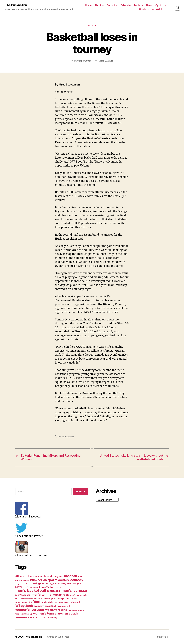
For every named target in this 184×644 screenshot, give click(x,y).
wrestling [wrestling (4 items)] (52, 618)
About (98, 5)
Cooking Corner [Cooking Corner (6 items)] (39, 583)
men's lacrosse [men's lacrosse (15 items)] (74, 591)
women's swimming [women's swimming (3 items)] (24, 614)
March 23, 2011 (106, 61)
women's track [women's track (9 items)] (68, 613)
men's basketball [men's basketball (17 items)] (31, 590)
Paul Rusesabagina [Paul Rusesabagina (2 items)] (26, 599)
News (149, 5)
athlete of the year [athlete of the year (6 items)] (51, 576)
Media (137, 5)
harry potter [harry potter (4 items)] (21, 587)
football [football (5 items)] (71, 584)
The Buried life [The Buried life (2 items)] (63, 602)
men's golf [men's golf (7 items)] (54, 591)
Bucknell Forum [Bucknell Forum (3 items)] (22, 580)
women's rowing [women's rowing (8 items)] (56, 610)
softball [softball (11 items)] (35, 602)
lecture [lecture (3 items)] (58, 587)
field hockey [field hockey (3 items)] (61, 584)
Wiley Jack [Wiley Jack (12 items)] (24, 606)
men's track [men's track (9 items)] (61, 595)
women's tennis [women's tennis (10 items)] (45, 613)
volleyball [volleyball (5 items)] (75, 602)
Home (88, 5)
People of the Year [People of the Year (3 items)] (42, 598)
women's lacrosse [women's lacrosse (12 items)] (30, 610)
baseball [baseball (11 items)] (70, 576)
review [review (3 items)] (74, 598)
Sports (143, 9)
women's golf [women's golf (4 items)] (64, 606)
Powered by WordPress (57, 637)
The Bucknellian (16, 5)
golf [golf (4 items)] (79, 584)
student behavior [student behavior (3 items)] (49, 602)
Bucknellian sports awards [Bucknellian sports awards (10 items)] (49, 580)
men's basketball (66, 437)
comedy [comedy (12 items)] (77, 580)
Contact (111, 5)
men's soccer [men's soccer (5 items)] (23, 595)
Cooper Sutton (84, 61)
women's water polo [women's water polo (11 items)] (31, 617)
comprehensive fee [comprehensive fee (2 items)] (22, 584)
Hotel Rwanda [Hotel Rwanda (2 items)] (33, 587)
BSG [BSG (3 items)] (80, 576)
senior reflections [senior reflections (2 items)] (21, 602)
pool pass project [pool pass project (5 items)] (61, 598)
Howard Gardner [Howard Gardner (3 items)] (46, 587)
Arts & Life (158, 9)
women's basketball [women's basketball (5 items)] (45, 606)
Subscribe (126, 5)
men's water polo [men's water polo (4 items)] (79, 595)
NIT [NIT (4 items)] (17, 598)
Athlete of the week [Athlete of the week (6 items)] (27, 576)
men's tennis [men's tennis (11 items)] (41, 595)
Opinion (159, 5)
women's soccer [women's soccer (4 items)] (76, 610)
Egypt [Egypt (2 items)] (52, 584)
